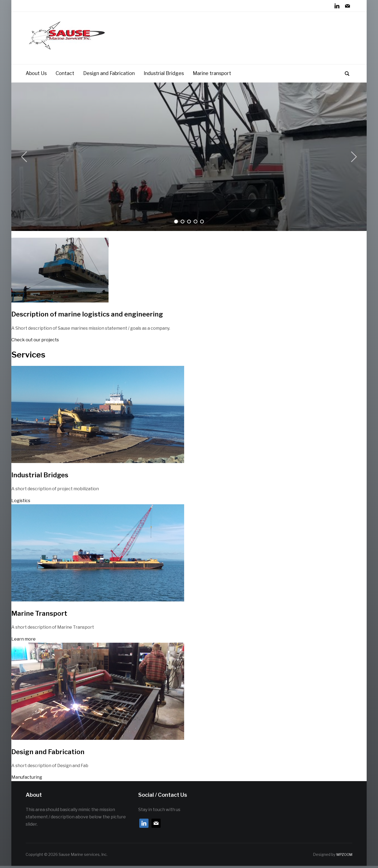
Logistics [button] (21, 503)
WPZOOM (343, 857)
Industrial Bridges (164, 75)
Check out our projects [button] (35, 342)
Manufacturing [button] (27, 780)
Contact (65, 75)
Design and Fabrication (109, 75)
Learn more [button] (23, 641)
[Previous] (25, 159)
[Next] (353, 159)
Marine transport (212, 75)
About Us (36, 75)
